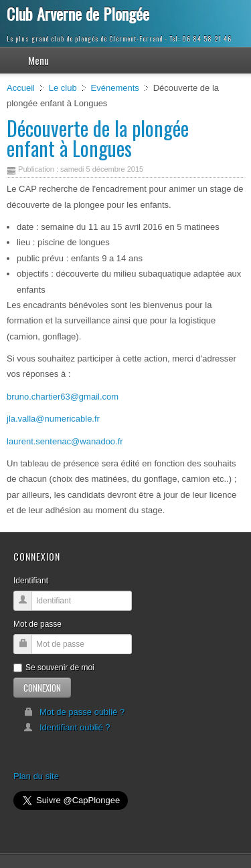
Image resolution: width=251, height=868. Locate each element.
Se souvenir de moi (54, 668)
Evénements (115, 88)
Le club (63, 88)
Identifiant (31, 581)
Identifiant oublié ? (67, 727)
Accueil (21, 88)
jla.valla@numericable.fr (53, 419)
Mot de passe (37, 624)
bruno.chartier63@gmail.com (63, 397)
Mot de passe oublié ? (74, 712)
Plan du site (36, 776)
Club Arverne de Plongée (78, 13)
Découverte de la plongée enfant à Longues (98, 138)
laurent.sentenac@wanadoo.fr (65, 441)
